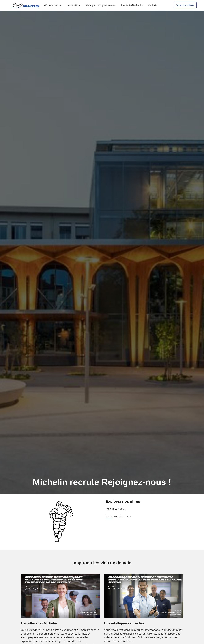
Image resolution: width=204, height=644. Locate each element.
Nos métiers (74, 5)
